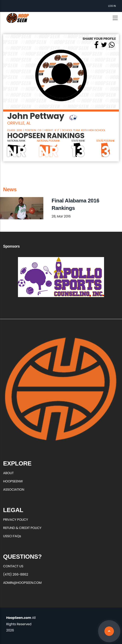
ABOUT (8, 473)
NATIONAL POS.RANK (48, 141)
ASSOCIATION (14, 489)
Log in (112, 6)
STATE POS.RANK (105, 141)
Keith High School (93, 130)
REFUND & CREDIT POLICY (22, 528)
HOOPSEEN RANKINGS (46, 136)
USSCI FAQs (12, 536)
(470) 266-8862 (16, 574)
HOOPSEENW (13, 481)
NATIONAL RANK (16, 141)
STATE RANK (78, 141)
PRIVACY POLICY (15, 520)
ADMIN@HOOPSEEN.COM (22, 583)
